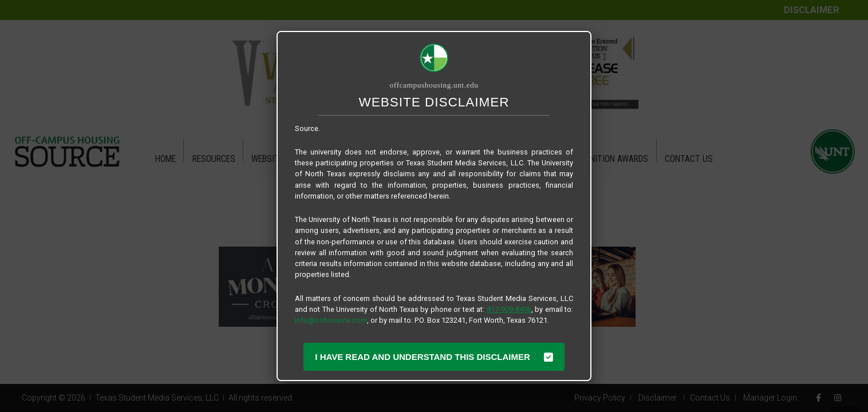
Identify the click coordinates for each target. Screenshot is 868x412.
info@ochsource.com (331, 320)
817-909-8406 (509, 309)
